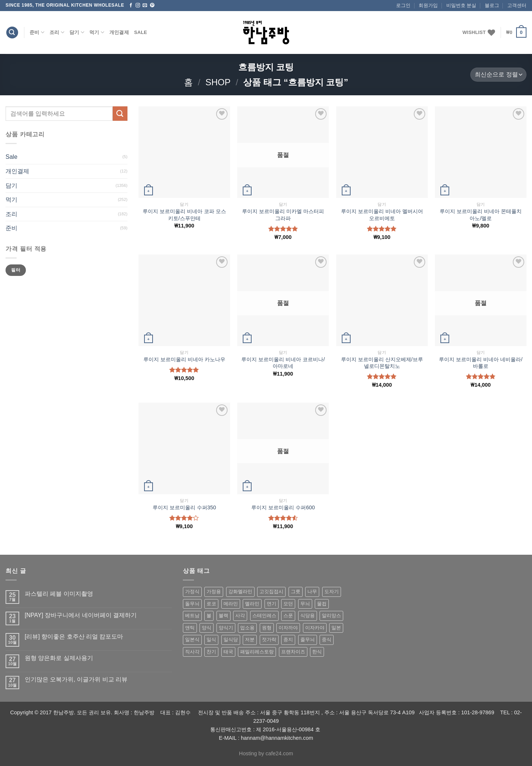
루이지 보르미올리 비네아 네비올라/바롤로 (481, 363)
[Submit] (120, 114)
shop (218, 82)
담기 (77, 32)
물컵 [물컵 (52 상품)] (322, 604)
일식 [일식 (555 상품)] (211, 640)
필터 (16, 270)
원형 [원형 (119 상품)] (267, 628)
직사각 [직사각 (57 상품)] (192, 652)
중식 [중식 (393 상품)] (327, 640)
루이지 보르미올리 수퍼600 (283, 507)
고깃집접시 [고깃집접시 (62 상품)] (271, 591)
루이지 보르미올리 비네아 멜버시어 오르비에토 (382, 215)
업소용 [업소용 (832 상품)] (247, 628)
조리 (57, 32)
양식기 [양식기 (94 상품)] (226, 628)
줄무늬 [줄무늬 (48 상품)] (308, 640)
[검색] (12, 33)
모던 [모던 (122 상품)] (288, 604)
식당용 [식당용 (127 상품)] (308, 615)
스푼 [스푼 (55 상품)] (288, 615)
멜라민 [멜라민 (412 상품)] (252, 604)
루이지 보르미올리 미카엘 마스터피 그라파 (283, 215)
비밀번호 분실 (461, 5)
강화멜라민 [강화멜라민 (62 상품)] (240, 591)
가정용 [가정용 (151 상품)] (214, 591)
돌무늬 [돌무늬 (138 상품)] (192, 604)
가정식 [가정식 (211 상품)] (192, 591)
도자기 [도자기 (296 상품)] (332, 591)
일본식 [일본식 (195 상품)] (192, 640)
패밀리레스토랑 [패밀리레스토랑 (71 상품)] (257, 652)
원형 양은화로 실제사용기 (59, 658)
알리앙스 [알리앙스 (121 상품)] (331, 615)
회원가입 (428, 5)
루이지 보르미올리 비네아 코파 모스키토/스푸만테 (184, 215)
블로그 (492, 5)
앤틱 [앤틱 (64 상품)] (190, 628)
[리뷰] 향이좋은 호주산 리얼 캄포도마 (74, 637)
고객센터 (517, 5)
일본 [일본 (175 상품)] (336, 628)
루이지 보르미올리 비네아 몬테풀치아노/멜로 (481, 215)
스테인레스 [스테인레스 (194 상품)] (264, 615)
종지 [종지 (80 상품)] (288, 640)
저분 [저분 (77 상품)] (250, 640)
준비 (37, 32)
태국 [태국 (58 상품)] (228, 652)
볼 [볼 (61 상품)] (209, 615)
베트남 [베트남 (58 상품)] (192, 615)
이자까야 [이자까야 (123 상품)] (288, 628)
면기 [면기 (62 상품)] (272, 604)
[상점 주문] (498, 75)
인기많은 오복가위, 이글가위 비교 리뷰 (76, 679)
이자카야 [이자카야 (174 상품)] (315, 628)
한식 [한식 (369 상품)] (317, 652)
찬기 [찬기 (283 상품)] (211, 652)
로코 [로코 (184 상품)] (211, 604)
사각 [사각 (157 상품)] (240, 615)
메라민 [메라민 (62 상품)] (231, 604)
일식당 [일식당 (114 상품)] (231, 640)
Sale (141, 32)
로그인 (403, 5)
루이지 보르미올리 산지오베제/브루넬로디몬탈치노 (382, 363)
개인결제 (119, 32)
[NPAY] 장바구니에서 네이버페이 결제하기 (81, 615)
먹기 (97, 32)
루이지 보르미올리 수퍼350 (184, 507)
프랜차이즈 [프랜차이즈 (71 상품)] (293, 652)
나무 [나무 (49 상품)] (312, 591)
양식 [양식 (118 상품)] (207, 628)
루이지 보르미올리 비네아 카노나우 (184, 359)
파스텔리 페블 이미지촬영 (59, 594)
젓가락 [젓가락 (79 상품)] (269, 640)
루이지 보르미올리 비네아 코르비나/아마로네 (283, 363)
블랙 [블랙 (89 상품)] (224, 615)
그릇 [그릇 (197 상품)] (296, 591)
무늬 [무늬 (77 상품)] (305, 604)
